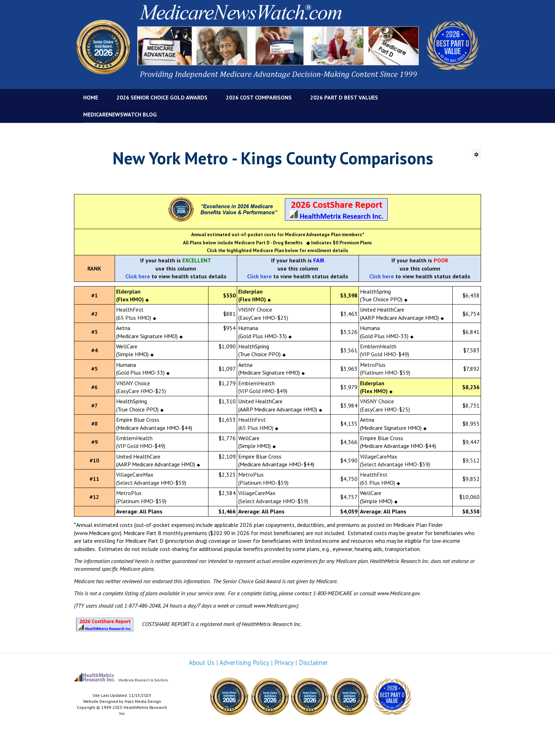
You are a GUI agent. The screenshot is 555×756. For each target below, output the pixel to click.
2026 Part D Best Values (344, 97)
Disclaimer (313, 663)
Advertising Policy (244, 663)
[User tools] (476, 154)
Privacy (284, 663)
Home (91, 97)
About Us (202, 663)
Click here (138, 276)
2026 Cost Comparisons (259, 97)
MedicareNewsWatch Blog (120, 114)
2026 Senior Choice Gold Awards (162, 97)
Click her (258, 276)
